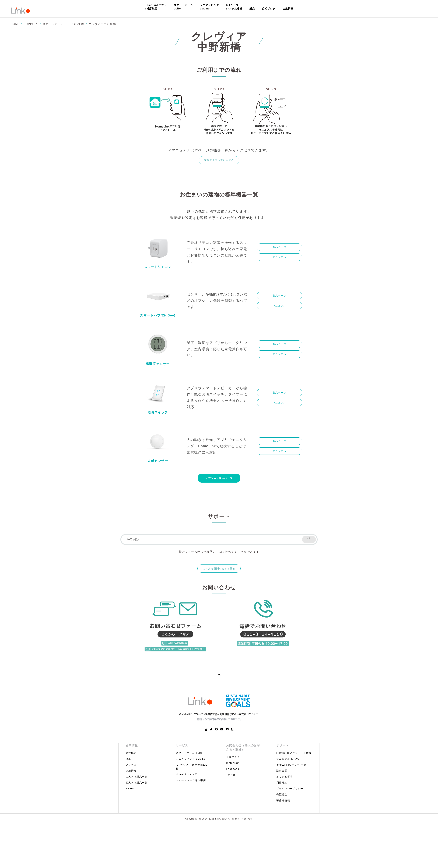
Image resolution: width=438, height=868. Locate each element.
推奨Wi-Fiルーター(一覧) (292, 765)
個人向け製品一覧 (137, 783)
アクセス (131, 765)
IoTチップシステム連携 (234, 7)
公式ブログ (269, 9)
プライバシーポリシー (290, 789)
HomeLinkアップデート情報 (294, 753)
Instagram (233, 763)
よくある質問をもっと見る (219, 569)
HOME (15, 24)
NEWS (130, 789)
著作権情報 (283, 800)
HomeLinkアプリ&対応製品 (156, 7)
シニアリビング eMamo (191, 759)
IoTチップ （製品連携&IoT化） (193, 767)
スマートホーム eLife (189, 753)
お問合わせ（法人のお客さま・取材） (243, 747)
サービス (182, 745)
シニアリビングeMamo (210, 7)
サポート (282, 745)
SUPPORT (31, 24)
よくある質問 (285, 777)
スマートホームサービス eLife (64, 24)
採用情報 (131, 771)
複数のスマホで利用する (219, 160)
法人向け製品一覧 (137, 777)
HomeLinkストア (187, 774)
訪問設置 (282, 771)
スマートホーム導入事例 (191, 780)
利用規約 (282, 783)
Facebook (233, 769)
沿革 (128, 759)
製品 (252, 9)
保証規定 (282, 794)
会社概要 (131, 753)
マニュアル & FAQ (288, 759)
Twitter (231, 775)
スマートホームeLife (183, 7)
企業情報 (288, 9)
